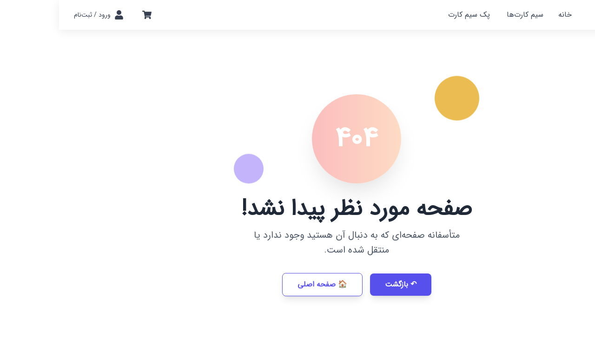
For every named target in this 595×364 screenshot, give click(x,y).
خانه (506, 15)
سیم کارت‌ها (466, 15)
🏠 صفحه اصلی (263, 284)
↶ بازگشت (342, 284)
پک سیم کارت (410, 15)
